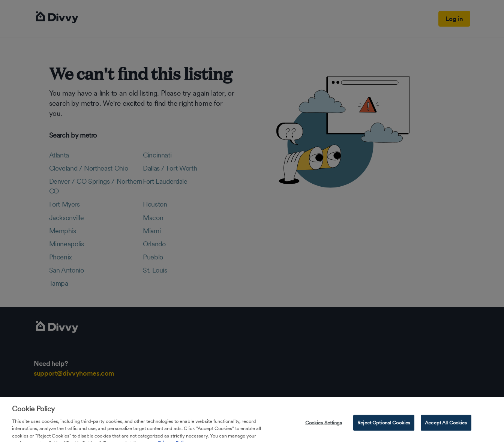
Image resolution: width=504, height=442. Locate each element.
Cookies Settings (324, 426)
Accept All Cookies (446, 426)
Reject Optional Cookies (384, 426)
